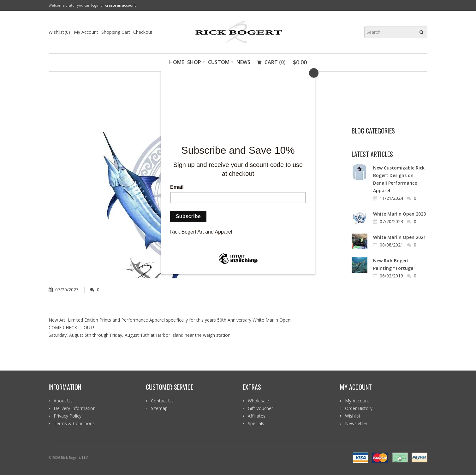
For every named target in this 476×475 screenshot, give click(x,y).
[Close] (314, 73)
